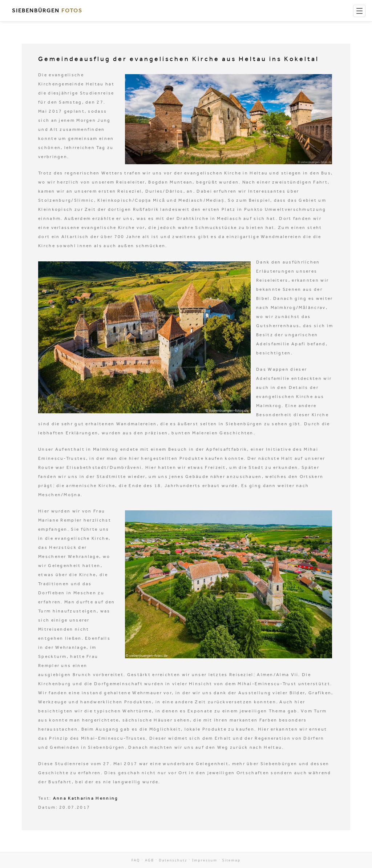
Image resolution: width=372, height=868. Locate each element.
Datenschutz (173, 860)
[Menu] (359, 11)
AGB (149, 860)
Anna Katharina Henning (86, 798)
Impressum (205, 860)
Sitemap (232, 860)
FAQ (136, 860)
